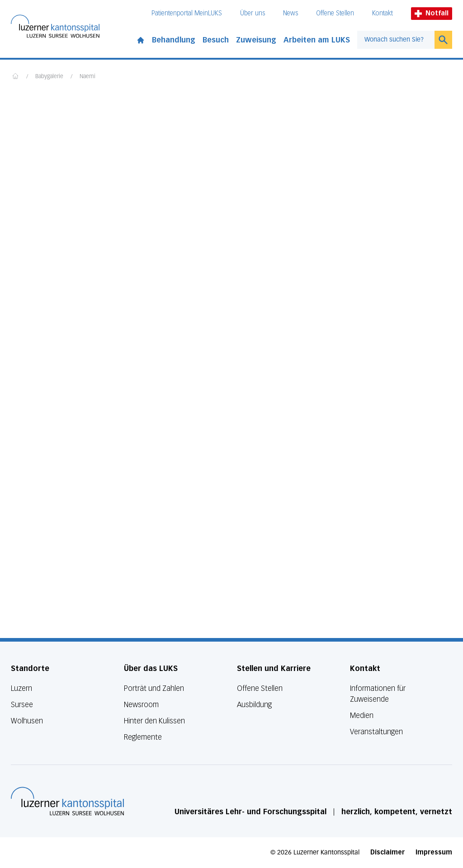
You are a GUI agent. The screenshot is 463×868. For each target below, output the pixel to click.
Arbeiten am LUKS (317, 40)
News (291, 13)
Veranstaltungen (376, 732)
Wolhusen (27, 721)
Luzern (21, 688)
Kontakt (383, 13)
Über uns (253, 13)
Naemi (87, 77)
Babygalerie (49, 77)
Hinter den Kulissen (154, 721)
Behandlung (174, 40)
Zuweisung (256, 40)
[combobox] (396, 40)
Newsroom (141, 705)
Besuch (216, 40)
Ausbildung (254, 705)
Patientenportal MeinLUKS (187, 13)
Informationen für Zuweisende (378, 694)
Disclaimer (387, 852)
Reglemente (143, 737)
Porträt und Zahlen (154, 688)
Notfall (432, 13)
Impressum (434, 852)
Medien (362, 716)
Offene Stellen (335, 13)
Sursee (22, 705)
